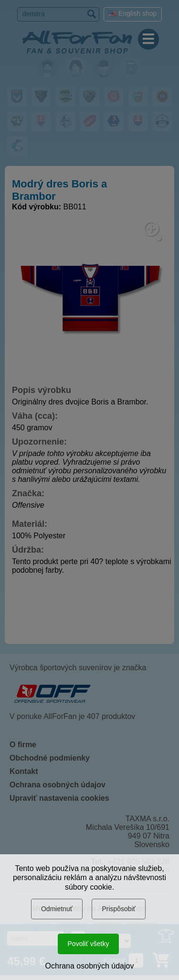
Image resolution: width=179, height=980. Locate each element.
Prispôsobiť (119, 909)
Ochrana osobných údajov (90, 966)
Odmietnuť (57, 909)
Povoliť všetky (89, 944)
